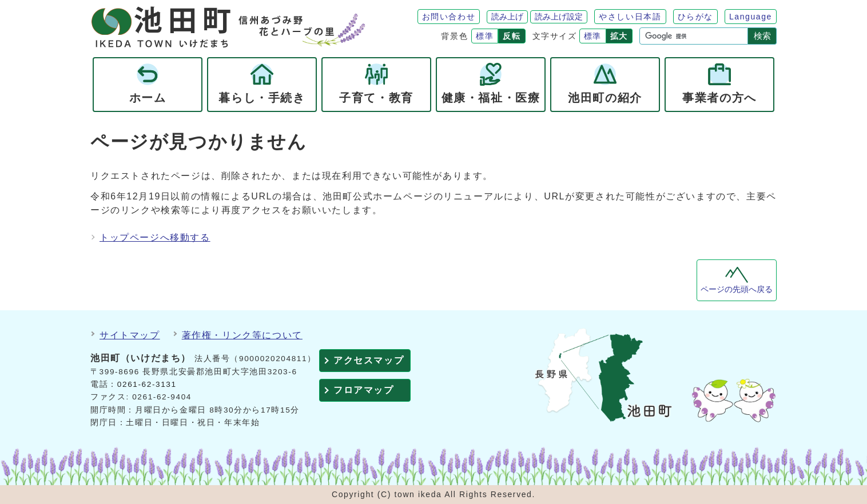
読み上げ (507, 17)
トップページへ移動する (155, 237)
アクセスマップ (369, 360)
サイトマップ (130, 335)
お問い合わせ (449, 17)
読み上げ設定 (559, 17)
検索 (762, 36)
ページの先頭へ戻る (737, 289)
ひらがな (695, 17)
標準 (485, 36)
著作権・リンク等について (242, 335)
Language (751, 17)
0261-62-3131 (147, 384)
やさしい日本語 (630, 17)
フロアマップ (364, 390)
